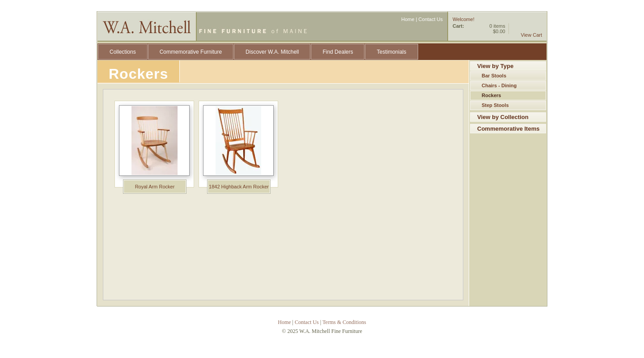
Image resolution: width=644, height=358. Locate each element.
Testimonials (391, 52)
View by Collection (503, 117)
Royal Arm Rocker (155, 187)
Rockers (491, 95)
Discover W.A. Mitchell (272, 52)
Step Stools (495, 105)
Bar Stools (494, 76)
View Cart (532, 35)
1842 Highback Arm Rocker (239, 187)
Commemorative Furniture (191, 52)
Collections (123, 52)
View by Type (495, 66)
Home (408, 19)
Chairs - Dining (499, 85)
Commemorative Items (508, 129)
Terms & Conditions (344, 322)
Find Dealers (338, 52)
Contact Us (431, 19)
